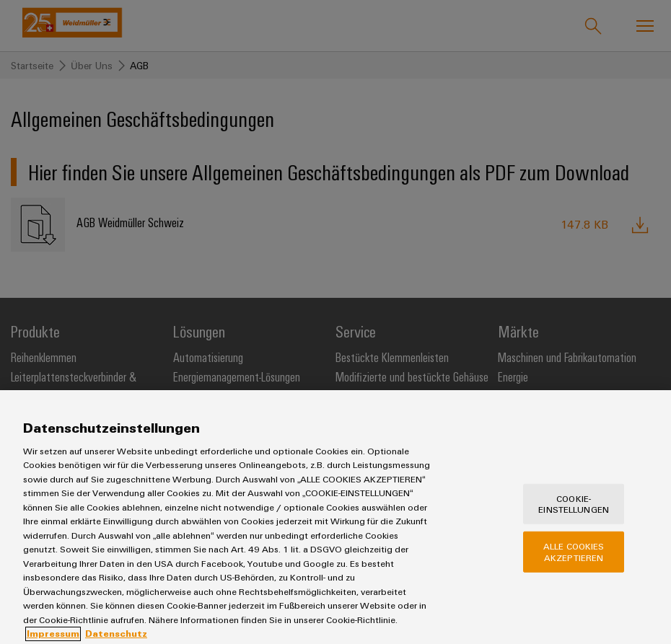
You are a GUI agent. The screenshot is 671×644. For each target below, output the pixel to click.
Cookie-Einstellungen (574, 517)
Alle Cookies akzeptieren (574, 565)
